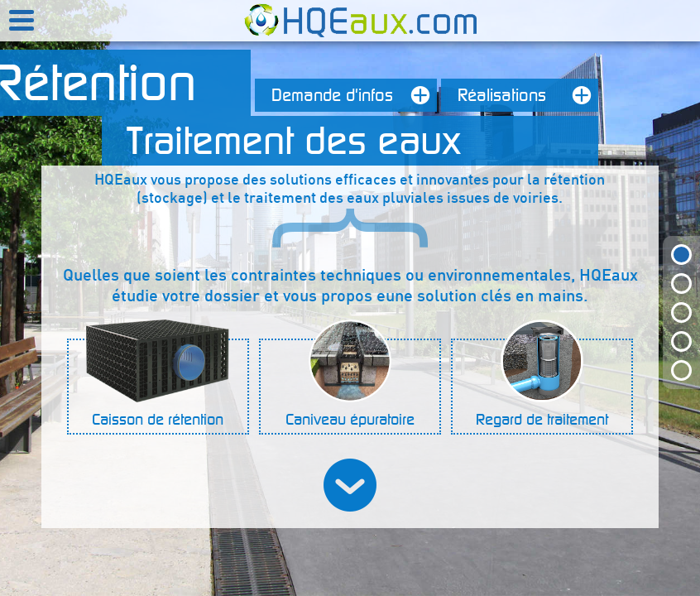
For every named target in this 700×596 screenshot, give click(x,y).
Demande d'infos (354, 95)
